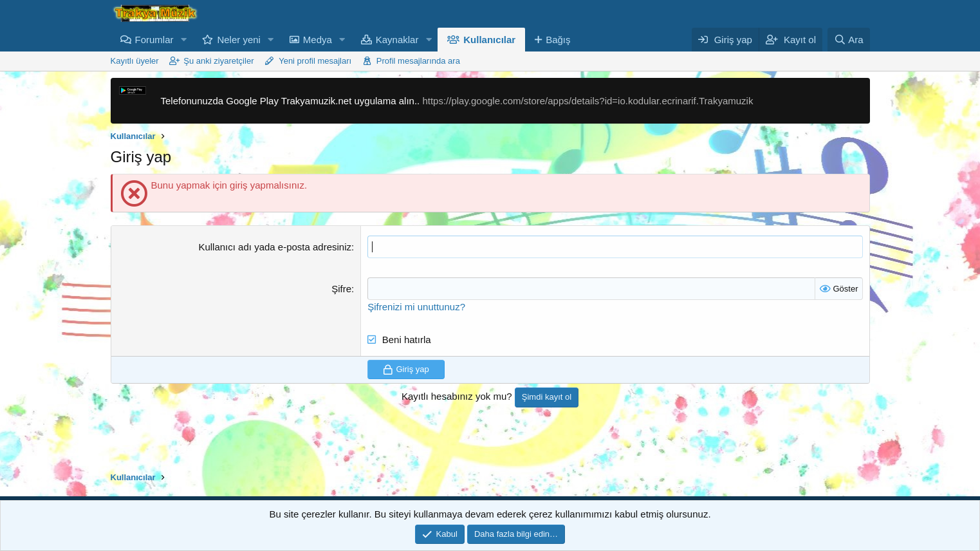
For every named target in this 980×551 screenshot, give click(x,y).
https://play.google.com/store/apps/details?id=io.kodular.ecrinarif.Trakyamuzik (587, 101)
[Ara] (849, 40)
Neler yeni (239, 40)
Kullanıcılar (489, 40)
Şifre (341, 289)
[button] (183, 40)
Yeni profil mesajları (315, 61)
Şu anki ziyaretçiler (218, 61)
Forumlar (154, 40)
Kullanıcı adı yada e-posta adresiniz (275, 247)
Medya (318, 40)
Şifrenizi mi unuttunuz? (416, 307)
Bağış (558, 40)
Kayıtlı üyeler (135, 61)
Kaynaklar (397, 40)
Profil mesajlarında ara (418, 61)
